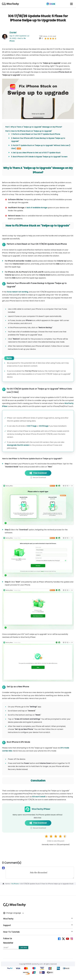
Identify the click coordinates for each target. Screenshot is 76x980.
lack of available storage (37, 208)
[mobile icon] (71, 4)
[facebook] (59, 939)
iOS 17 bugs (32, 426)
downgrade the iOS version (18, 445)
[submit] (24, 948)
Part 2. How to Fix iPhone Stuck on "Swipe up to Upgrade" (29, 131)
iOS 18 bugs (44, 426)
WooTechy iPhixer (41, 809)
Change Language (13, 913)
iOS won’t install (39, 797)
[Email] (11, 948)
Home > (8, 884)
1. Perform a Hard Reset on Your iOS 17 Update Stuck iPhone (36, 134)
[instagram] (71, 939)
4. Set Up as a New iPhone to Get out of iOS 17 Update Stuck (36, 153)
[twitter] (63, 939)
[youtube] (67, 939)
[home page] (10, 5)
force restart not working (17, 292)
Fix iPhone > (16, 884)
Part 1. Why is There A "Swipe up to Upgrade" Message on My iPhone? (34, 127)
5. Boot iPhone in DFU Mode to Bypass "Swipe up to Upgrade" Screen (39, 157)
